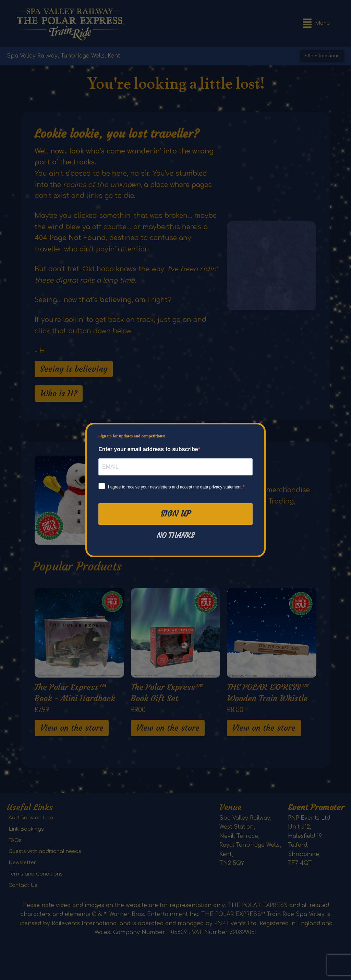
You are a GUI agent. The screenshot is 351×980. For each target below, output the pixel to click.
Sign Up (175, 514)
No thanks (175, 536)
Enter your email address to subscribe (148, 449)
